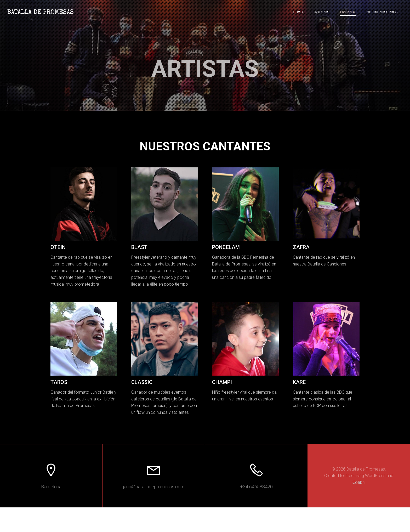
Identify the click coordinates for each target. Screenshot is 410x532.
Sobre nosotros (382, 13)
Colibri (359, 507)
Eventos (321, 13)
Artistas (348, 13)
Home (297, 13)
